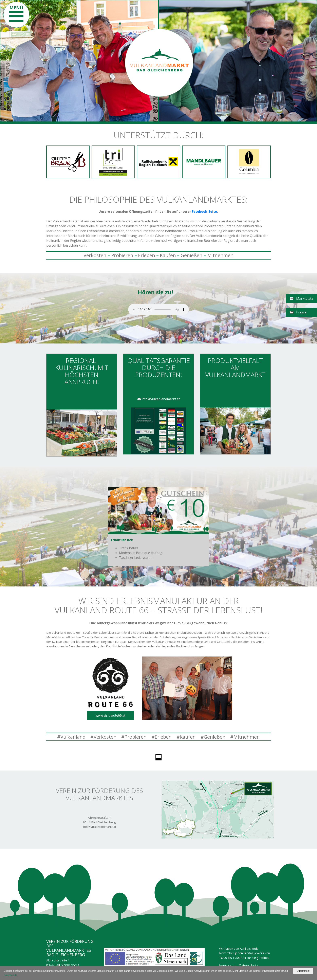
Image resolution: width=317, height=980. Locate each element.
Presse (298, 312)
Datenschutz (248, 965)
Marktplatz (301, 298)
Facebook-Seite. (205, 211)
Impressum (228, 965)
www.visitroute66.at (110, 715)
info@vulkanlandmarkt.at (159, 399)
